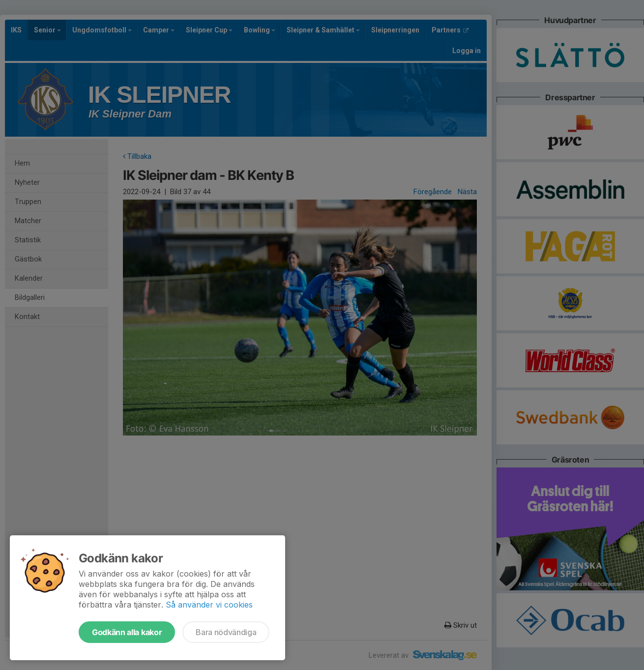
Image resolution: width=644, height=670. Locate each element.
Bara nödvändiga (226, 632)
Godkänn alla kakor (127, 632)
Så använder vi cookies (209, 605)
